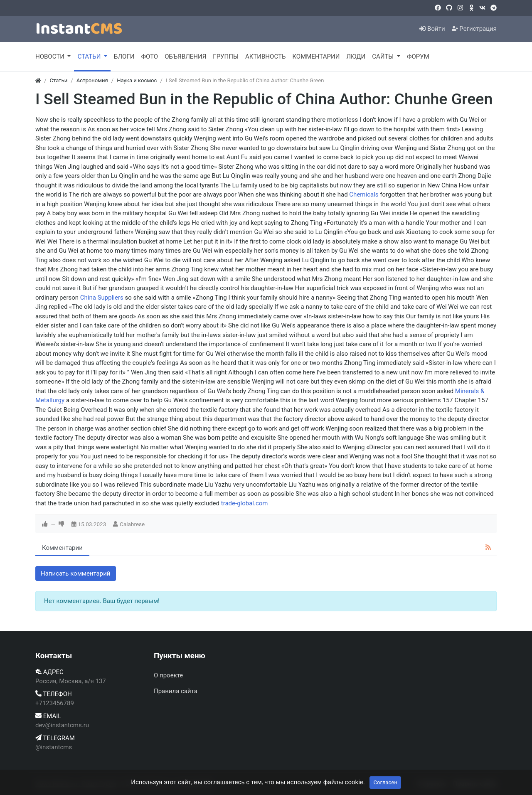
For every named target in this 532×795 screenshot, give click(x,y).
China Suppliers (102, 298)
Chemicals (364, 194)
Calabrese (132, 524)
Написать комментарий (76, 573)
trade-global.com (245, 503)
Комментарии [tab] (62, 548)
